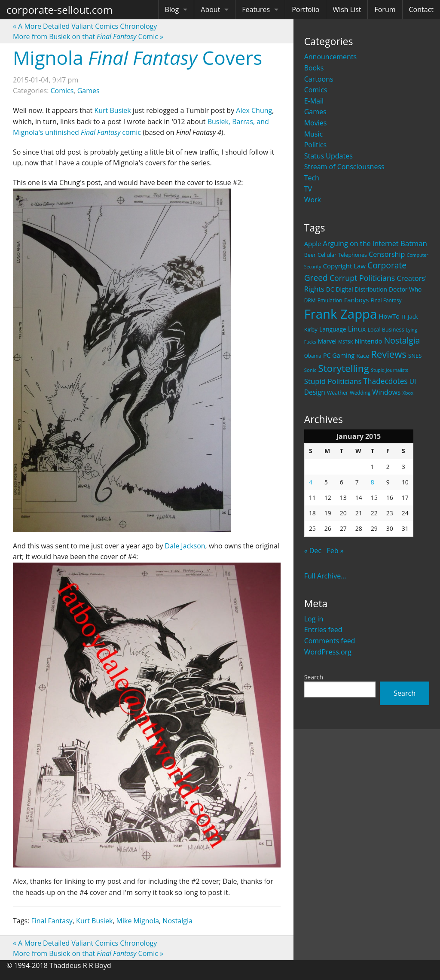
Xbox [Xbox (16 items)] (408, 393)
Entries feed (323, 630)
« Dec (313, 551)
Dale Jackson (185, 546)
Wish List (347, 9)
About (210, 9)
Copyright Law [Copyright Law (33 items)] (344, 266)
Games (315, 112)
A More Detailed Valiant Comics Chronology (85, 26)
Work (313, 200)
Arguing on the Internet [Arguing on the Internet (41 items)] (361, 243)
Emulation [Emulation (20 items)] (330, 300)
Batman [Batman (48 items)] (414, 243)
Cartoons (319, 79)
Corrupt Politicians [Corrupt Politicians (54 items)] (362, 278)
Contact (421, 9)
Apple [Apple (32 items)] (313, 243)
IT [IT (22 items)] (404, 317)
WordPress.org (328, 652)
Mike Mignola (138, 921)
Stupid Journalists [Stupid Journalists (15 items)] (390, 370)
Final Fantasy (52, 921)
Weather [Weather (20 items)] (338, 393)
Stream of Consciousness (344, 167)
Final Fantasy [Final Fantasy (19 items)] (386, 300)
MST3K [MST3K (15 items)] (345, 342)
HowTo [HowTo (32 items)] (390, 316)
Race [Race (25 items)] (363, 356)
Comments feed (330, 641)
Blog (172, 9)
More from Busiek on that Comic (88, 37)
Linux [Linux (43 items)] (357, 329)
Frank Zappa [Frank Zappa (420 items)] (341, 314)
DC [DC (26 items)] (330, 289)
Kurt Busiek (112, 110)
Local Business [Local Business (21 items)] (386, 330)
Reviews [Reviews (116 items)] (389, 354)
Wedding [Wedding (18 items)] (360, 393)
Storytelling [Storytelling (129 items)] (344, 368)
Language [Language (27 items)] (333, 329)
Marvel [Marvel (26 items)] (327, 341)
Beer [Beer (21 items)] (310, 255)
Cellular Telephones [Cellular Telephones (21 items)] (342, 255)
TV (308, 189)
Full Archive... (325, 576)
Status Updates (328, 156)
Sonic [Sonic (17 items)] (310, 370)
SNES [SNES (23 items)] (415, 356)
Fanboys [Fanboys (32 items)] (357, 300)
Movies (316, 123)
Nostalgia (177, 921)
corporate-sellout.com (60, 10)
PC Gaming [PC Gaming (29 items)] (339, 355)
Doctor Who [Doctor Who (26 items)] (405, 289)
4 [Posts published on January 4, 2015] (311, 482)
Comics (316, 90)
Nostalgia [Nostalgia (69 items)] (402, 340)
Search (314, 677)
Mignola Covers (137, 58)
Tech (312, 178)
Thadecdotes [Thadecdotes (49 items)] (386, 381)
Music (314, 134)
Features (256, 9)
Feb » (335, 551)
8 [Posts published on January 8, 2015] (373, 482)
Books (314, 68)
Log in (314, 619)
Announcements (331, 57)
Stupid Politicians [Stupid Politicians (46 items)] (333, 381)
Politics (315, 145)
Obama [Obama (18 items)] (313, 356)
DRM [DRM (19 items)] (310, 300)
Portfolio (306, 9)
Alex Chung (254, 110)
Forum (385, 9)
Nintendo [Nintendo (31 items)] (368, 341)
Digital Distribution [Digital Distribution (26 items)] (362, 289)
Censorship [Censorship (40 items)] (387, 254)
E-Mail (314, 101)
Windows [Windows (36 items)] (386, 392)
